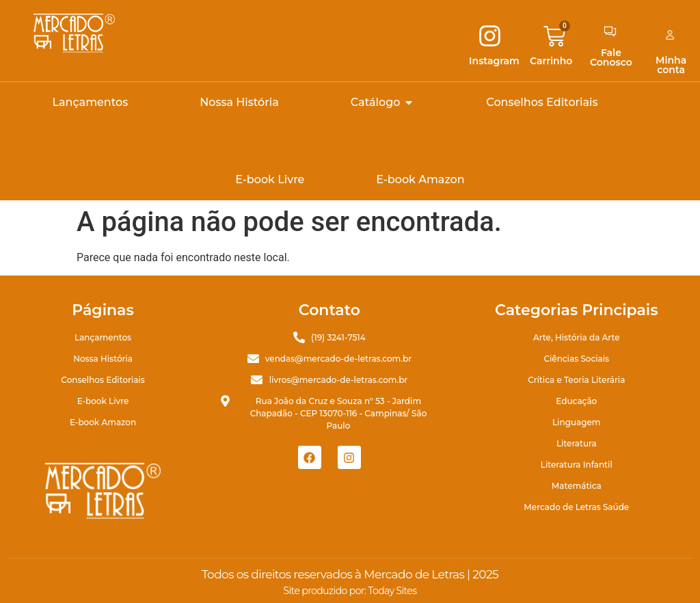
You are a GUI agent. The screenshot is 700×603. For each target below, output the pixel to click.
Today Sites (392, 591)
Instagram (494, 61)
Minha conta (671, 65)
